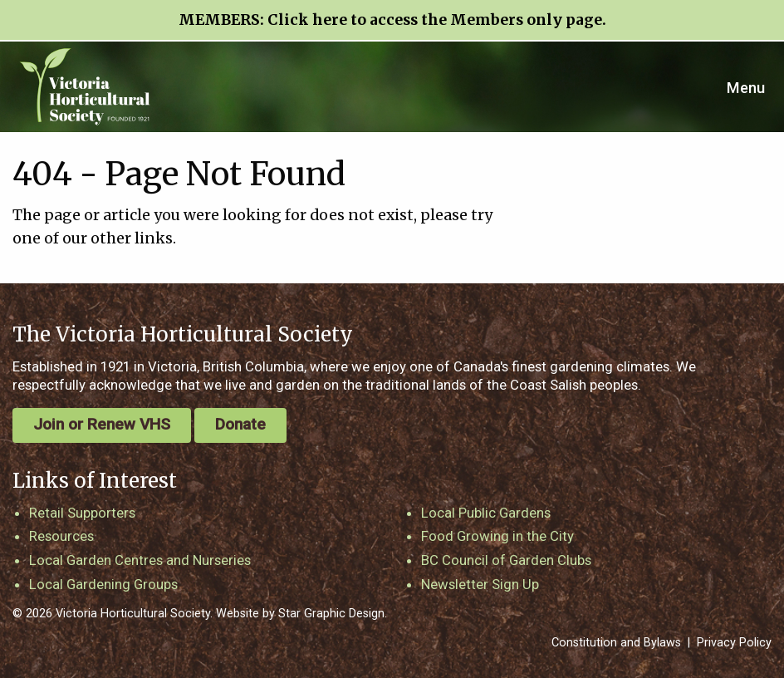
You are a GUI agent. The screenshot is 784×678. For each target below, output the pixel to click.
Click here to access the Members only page (435, 20)
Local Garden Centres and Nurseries (140, 560)
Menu (746, 88)
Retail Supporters (82, 513)
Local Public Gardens (486, 513)
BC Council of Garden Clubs (506, 560)
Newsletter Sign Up (480, 584)
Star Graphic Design (331, 614)
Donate (240, 424)
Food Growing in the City (497, 536)
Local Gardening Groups (103, 584)
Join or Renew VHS (102, 424)
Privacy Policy (734, 643)
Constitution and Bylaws (616, 643)
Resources (61, 536)
